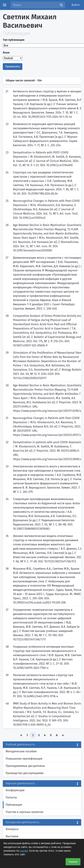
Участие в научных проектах (25, 812)
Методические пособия (21, 751)
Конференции (15, 790)
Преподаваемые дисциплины (25, 766)
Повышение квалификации (24, 759)
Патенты (11, 797)
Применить (13, 66)
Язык (6, 53)
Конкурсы (12, 829)
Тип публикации (14, 40)
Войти (76, 5)
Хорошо (73, 862)
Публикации (14, 805)
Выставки (12, 836)
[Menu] (5, 5)
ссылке (24, 851)
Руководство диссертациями (25, 773)
